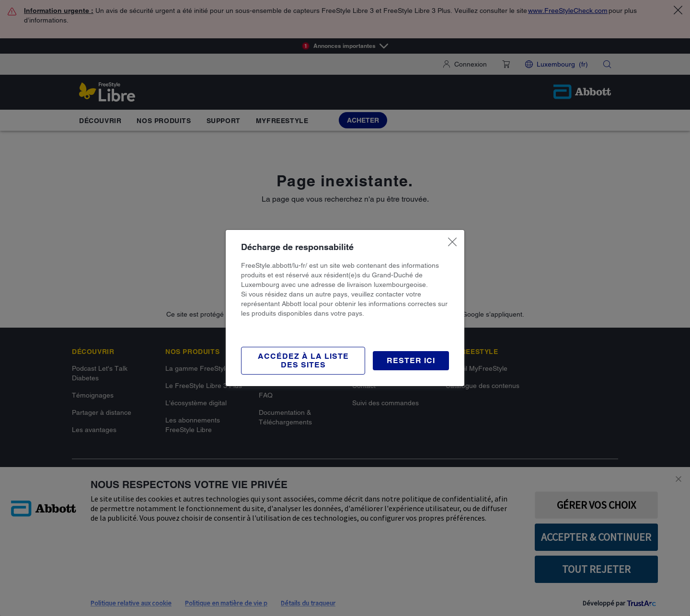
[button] (411, 361)
